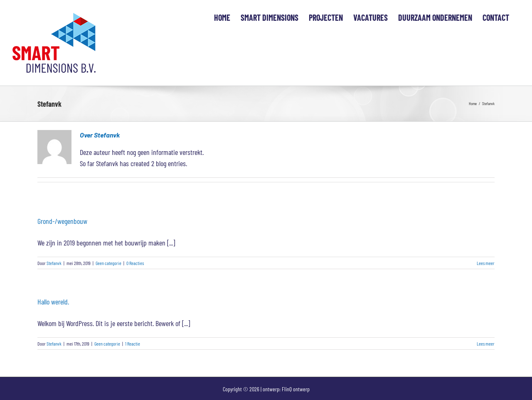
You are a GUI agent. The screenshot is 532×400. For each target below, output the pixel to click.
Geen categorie (108, 263)
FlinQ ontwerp (296, 389)
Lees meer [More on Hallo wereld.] (486, 344)
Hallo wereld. (53, 302)
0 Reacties (135, 263)
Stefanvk (54, 263)
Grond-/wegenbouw (62, 221)
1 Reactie (133, 344)
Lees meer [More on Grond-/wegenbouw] (486, 263)
